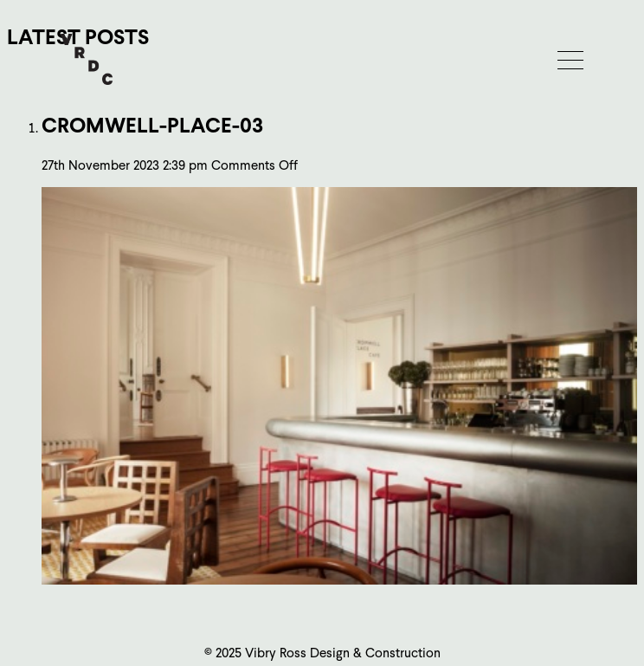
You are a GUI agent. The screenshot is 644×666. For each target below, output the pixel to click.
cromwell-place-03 (152, 125)
